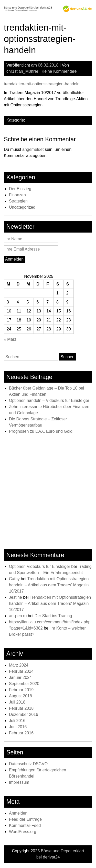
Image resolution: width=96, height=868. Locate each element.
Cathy (14, 579)
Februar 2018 (21, 708)
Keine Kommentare (59, 71)
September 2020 (24, 684)
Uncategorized (22, 207)
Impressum (19, 782)
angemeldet (33, 149)
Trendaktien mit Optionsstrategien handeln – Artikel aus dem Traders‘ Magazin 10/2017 (49, 585)
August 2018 (20, 696)
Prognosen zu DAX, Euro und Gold (41, 431)
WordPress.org (23, 832)
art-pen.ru (18, 616)
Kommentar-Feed (25, 825)
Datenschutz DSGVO (28, 764)
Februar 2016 (21, 733)
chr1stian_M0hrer (22, 71)
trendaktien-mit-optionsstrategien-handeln (42, 84)
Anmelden (18, 813)
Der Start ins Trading (53, 616)
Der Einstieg (20, 189)
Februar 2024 (21, 671)
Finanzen (17, 195)
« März (10, 339)
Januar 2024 (20, 677)
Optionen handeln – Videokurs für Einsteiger (49, 400)
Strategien (18, 201)
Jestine (15, 597)
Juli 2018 (17, 702)
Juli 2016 (17, 721)
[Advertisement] (48, 493)
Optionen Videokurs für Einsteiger (40, 566)
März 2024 (19, 665)
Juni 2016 (18, 727)
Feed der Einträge (25, 819)
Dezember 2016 (24, 714)
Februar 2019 (21, 690)
